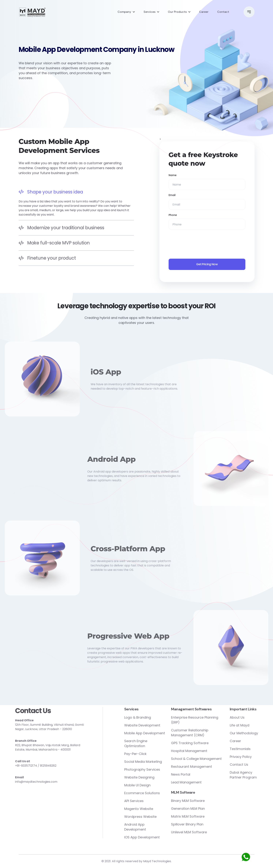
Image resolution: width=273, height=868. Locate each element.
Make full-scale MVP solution (54, 243)
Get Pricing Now (207, 264)
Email (172, 195)
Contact (223, 12)
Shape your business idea (51, 192)
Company (124, 12)
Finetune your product (47, 258)
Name (173, 175)
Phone (173, 215)
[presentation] (196, 244)
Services (149, 12)
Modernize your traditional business (61, 228)
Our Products (177, 12)
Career (204, 12)
